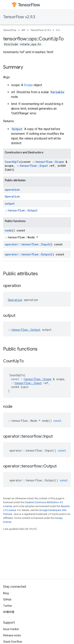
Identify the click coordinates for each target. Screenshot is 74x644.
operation (12, 190)
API (23, 30)
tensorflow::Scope (50, 162)
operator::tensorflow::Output (28, 254)
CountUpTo (13, 162)
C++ (58, 30)
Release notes (12, 635)
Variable (57, 92)
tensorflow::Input (34, 166)
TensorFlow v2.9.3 (19, 17)
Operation (12, 196)
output (10, 204)
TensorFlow (10, 30)
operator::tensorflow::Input (27, 244)
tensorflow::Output (23, 210)
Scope (28, 85)
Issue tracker (11, 629)
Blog (6, 593)
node (8, 230)
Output (17, 129)
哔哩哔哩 (9, 612)
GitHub (7, 599)
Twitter (8, 606)
